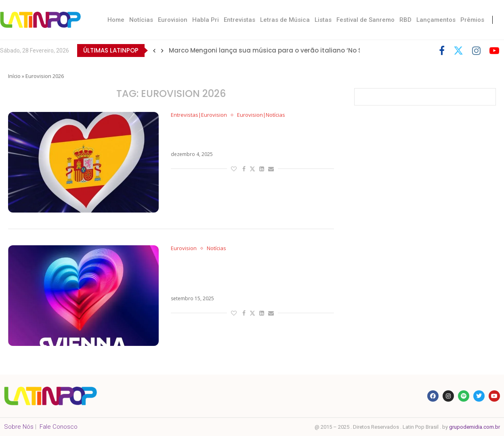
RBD (405, 20)
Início (14, 76)
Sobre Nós (19, 427)
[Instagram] (476, 51)
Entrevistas (239, 20)
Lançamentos (436, 20)
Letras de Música (285, 20)
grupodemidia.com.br (475, 427)
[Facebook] (442, 51)
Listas (323, 20)
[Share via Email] (271, 169)
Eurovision (173, 20)
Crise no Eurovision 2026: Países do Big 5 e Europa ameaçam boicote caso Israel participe (248, 274)
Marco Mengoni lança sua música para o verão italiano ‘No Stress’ (274, 50)
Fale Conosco (59, 427)
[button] (154, 51)
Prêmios (472, 20)
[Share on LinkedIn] (262, 169)
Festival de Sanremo (365, 20)
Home (116, 20)
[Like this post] (234, 169)
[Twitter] (458, 51)
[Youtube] (494, 51)
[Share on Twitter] (252, 169)
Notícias (141, 20)
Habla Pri (206, 20)
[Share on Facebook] (244, 169)
